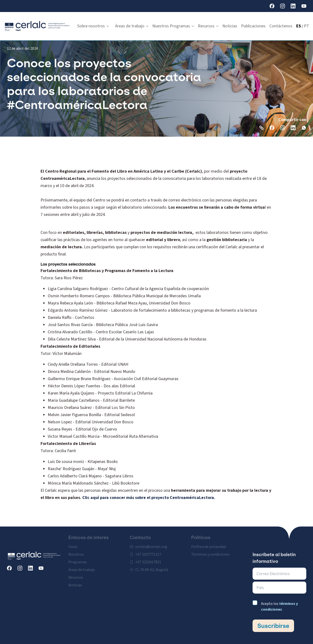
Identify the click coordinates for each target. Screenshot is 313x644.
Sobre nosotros (93, 26)
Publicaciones (253, 26)
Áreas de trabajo (132, 26)
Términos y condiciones (210, 552)
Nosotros (76, 552)
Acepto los (279, 607)
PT (307, 26)
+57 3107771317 (148, 552)
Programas (78, 559)
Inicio (73, 544)
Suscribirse (273, 626)
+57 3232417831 (148, 559)
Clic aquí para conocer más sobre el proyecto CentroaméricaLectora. (149, 498)
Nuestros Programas (173, 26)
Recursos (208, 26)
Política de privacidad (209, 544)
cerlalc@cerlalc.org (151, 544)
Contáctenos (281, 26)
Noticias (230, 26)
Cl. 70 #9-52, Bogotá (152, 567)
